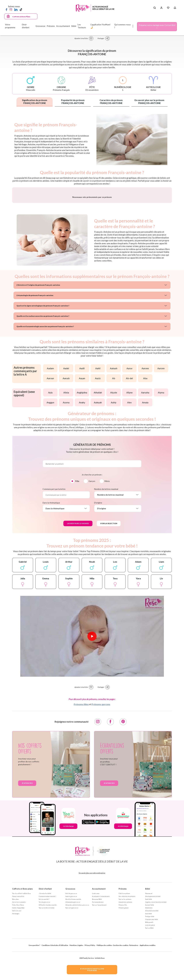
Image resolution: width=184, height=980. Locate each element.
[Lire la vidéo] (92, 712)
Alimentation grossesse (73, 978)
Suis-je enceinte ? (44, 975)
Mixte (107, 557)
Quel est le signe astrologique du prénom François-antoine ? (43, 381)
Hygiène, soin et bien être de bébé (156, 978)
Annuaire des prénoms (125, 978)
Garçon (92, 557)
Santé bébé (149, 975)
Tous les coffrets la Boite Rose (21, 969)
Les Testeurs (82, 26)
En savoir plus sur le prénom (149, 102)
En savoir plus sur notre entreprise (92, 948)
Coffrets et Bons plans (22, 964)
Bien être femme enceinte (73, 975)
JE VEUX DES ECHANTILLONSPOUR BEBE (92, 970)
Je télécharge (68, 902)
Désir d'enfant (45, 964)
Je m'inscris (27, 859)
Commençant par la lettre (54, 565)
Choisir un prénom (124, 969)
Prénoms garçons (101, 780)
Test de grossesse (44, 978)
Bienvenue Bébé (97, 975)
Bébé (148, 964)
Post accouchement (98, 978)
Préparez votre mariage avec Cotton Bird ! (157, 27)
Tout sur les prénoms (125, 975)
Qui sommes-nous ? (122, 26)
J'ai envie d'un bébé (45, 969)
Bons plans (16, 975)
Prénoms (123, 964)
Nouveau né (149, 969)
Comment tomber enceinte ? (47, 972)
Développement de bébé (153, 972)
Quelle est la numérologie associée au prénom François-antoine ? (45, 402)
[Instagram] (11, 9)
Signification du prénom (35, 102)
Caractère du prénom (111, 102)
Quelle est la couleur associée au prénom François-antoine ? (43, 392)
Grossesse (70, 964)
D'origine (98, 578)
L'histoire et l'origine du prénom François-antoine (38, 361)
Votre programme (10, 26)
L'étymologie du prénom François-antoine (35, 371)
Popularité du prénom (73, 102)
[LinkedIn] (16, 9)
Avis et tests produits (19, 978)
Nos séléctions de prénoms (127, 972)
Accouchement (99, 964)
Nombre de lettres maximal (106, 565)
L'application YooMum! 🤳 (101, 26)
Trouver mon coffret (18, 972)
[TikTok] (21, 9)
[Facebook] (6, 9)
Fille (77, 557)
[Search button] (155, 8)
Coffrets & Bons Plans (21, 17)
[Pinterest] (123, 797)
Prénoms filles (81, 780)
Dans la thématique (51, 578)
